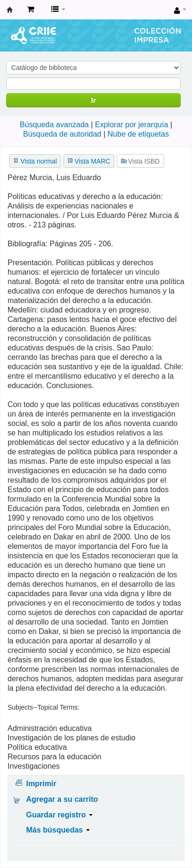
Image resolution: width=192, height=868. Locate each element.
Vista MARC (92, 161)
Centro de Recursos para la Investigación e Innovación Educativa (10, 10)
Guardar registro (59, 815)
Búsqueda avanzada (54, 125)
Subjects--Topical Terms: (44, 707)
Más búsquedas (58, 830)
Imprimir (41, 784)
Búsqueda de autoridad (62, 134)
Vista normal (39, 161)
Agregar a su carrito (62, 799)
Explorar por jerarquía (132, 125)
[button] (31, 9)
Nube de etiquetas (138, 134)
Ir (93, 100)
